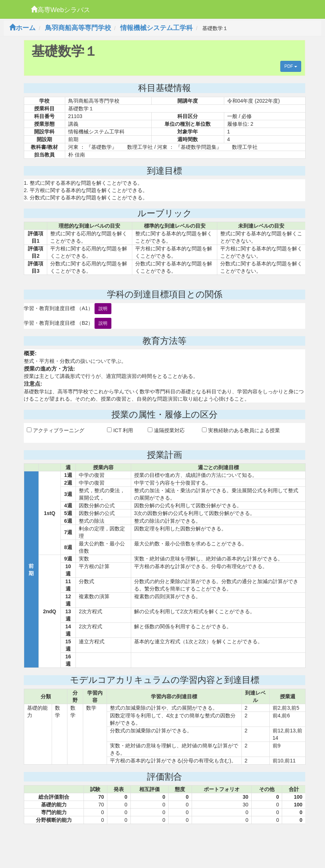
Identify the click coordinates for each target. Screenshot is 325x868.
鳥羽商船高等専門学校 (78, 28)
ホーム (22, 28)
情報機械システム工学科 (156, 28)
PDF (291, 66)
